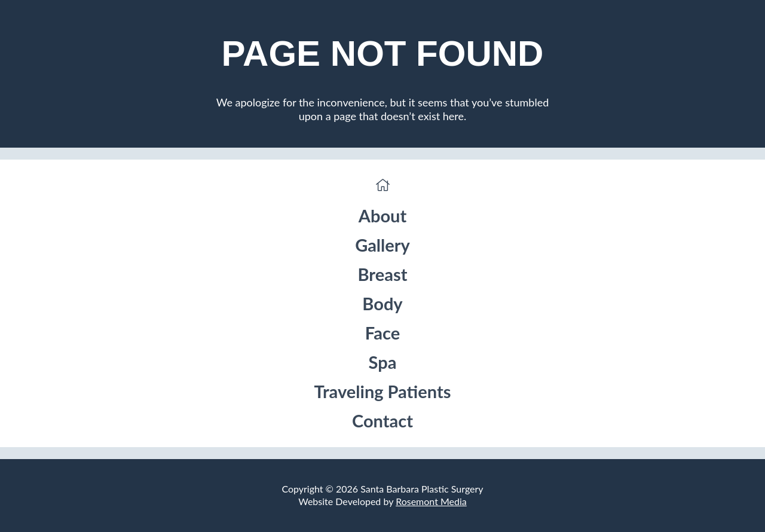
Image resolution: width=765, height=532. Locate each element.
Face (382, 333)
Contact (382, 421)
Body (382, 303)
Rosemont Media (431, 501)
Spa (383, 362)
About (382, 215)
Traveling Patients (383, 391)
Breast (383, 274)
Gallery (382, 245)
